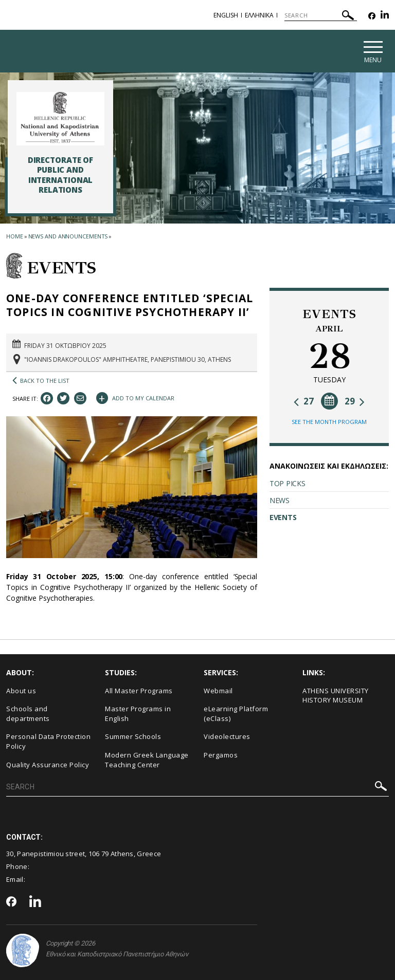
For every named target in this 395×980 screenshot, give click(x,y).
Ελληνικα (259, 15)
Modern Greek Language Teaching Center (147, 760)
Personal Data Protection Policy (48, 742)
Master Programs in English (138, 714)
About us (21, 691)
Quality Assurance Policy (48, 765)
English (226, 15)
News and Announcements (68, 236)
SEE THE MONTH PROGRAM (329, 422)
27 (304, 401)
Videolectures (227, 737)
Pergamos (221, 755)
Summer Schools (133, 737)
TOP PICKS (287, 483)
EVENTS (283, 517)
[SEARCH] (321, 15)
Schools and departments (28, 714)
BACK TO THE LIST (41, 381)
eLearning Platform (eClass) (236, 714)
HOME (15, 236)
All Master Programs (139, 691)
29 (355, 401)
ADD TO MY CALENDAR (135, 397)
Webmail (218, 691)
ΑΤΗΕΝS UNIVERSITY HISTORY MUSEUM (336, 696)
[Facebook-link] (372, 16)
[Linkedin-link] (385, 16)
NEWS (280, 500)
